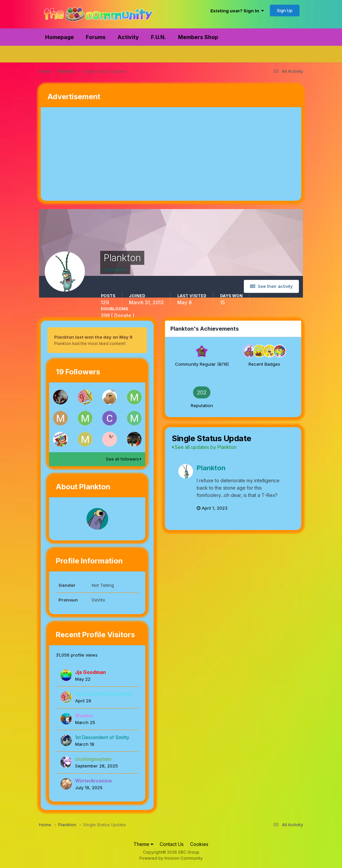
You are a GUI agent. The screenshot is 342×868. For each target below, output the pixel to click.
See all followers (124, 459)
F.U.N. (158, 37)
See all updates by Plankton (204, 447)
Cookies (199, 844)
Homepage (59, 37)
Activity (128, 37)
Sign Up (285, 10)
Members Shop (198, 37)
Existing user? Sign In (237, 11)
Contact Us (172, 844)
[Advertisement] (119, 154)
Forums (96, 37)
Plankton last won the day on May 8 (93, 337)
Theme (143, 844)
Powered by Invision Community (171, 858)
